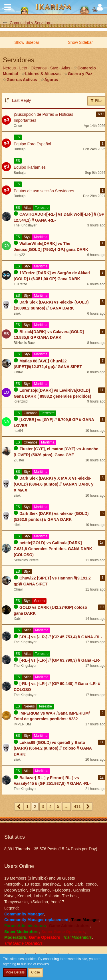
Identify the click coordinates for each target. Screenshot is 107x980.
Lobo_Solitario (47, 896)
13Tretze (32, 884)
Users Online (19, 866)
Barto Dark (73, 884)
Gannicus (82, 890)
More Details (15, 972)
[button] (8, 7)
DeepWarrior (16, 890)
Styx (54, 68)
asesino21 (52, 884)
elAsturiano (40, 890)
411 (77, 806)
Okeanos (39, 68)
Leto (23, 68)
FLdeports (61, 890)
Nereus (9, 68)
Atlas (66, 68)
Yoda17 (57, 902)
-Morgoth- (13, 884)
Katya (9, 896)
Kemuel (24, 896)
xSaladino (39, 902)
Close (36, 972)
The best (70, 896)
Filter (96, 100)
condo (91, 884)
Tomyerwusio (16, 902)
